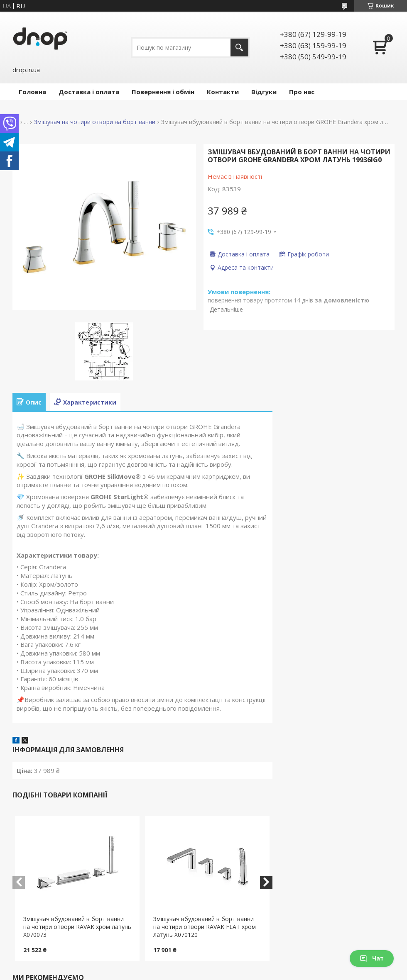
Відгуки (264, 92)
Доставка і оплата (89, 92)
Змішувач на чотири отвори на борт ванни (95, 122)
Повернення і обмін (163, 92)
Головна (32, 92)
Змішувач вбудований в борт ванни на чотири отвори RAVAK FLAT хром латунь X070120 (205, 927)
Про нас (302, 92)
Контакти (223, 92)
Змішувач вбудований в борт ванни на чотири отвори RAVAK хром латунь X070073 (77, 927)
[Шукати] (239, 48)
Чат (372, 958)
